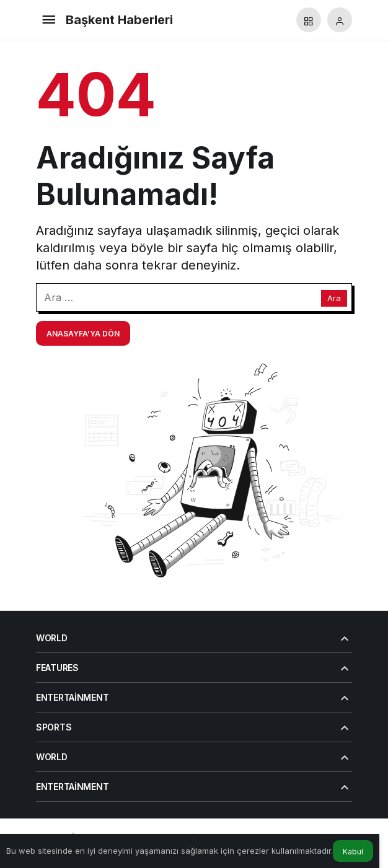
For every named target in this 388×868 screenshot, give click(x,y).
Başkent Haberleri (119, 20)
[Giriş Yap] (340, 20)
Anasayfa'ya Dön (83, 334)
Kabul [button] (353, 852)
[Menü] (48, 20)
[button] (309, 20)
